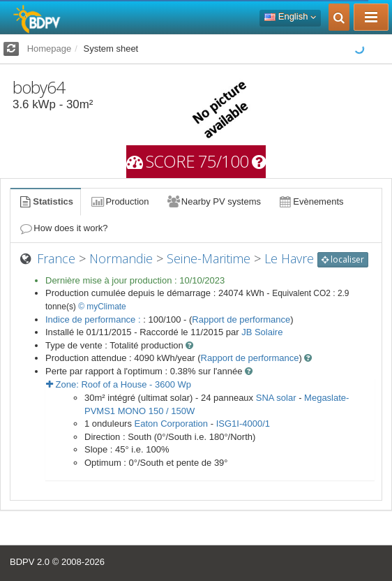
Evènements (311, 201)
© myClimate (102, 307)
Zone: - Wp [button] (119, 384)
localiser (343, 259)
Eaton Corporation (172, 424)
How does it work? (63, 228)
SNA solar (276, 398)
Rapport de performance (241, 319)
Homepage (50, 49)
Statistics (45, 201)
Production (119, 201)
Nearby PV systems (213, 201)
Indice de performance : (94, 319)
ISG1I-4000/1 (243, 424)
